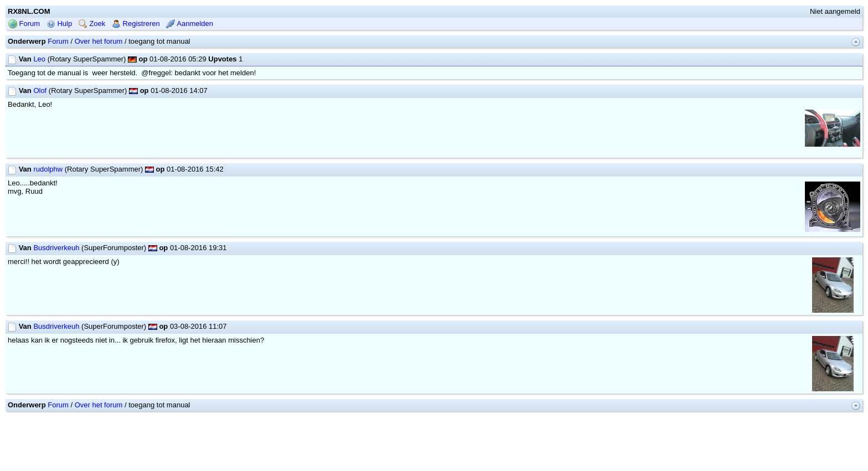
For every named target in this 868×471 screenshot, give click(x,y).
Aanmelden (190, 24)
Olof (40, 90)
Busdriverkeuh (56, 248)
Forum (24, 24)
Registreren (136, 24)
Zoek (92, 24)
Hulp (59, 24)
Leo (39, 59)
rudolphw (48, 169)
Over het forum (99, 41)
